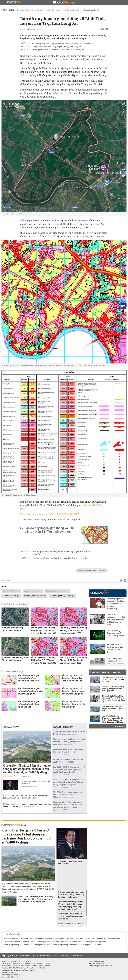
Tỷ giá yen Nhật (114, 938)
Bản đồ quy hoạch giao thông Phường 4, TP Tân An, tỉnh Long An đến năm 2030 (73, 631)
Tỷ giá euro (90, 938)
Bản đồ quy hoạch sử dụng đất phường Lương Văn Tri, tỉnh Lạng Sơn (73, 691)
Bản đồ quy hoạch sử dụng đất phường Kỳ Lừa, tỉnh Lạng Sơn (74, 704)
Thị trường (25, 956)
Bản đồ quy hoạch (92, 10)
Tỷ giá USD (101, 938)
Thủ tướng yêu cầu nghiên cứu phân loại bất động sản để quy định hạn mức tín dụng (69, 742)
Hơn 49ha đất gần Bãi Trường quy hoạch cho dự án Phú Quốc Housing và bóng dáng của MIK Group (113, 719)
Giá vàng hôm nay (11, 938)
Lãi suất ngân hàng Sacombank (17, 945)
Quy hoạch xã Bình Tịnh (11, 596)
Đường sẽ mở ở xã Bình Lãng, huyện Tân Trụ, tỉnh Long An (56, 47)
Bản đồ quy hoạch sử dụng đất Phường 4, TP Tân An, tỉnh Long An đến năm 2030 (43, 631)
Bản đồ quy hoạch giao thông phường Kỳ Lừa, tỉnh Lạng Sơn (29, 704)
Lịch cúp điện (28, 942)
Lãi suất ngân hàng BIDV (41, 945)
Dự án (35, 956)
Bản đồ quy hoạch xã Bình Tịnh (35, 596)
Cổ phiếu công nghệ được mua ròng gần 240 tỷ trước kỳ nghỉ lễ (115, 633)
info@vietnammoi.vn (13, 975)
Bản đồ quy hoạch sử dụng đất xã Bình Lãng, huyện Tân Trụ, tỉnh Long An (62, 553)
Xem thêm (120, 726)
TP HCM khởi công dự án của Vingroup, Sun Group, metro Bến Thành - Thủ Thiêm (68, 795)
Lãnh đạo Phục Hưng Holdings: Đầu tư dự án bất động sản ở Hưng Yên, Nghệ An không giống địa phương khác (69, 782)
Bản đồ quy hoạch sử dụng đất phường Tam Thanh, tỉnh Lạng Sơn (72, 678)
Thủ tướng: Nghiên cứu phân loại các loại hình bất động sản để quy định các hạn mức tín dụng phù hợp (116, 604)
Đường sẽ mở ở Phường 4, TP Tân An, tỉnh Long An (15, 659)
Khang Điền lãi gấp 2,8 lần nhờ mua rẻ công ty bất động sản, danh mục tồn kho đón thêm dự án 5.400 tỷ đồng (27, 769)
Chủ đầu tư (7, 776)
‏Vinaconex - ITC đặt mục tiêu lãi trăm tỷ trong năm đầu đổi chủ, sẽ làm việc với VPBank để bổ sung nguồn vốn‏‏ (36, 899)
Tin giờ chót (11, 727)
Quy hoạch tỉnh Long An (11, 591)
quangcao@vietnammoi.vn (103, 966)
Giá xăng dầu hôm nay (43, 938)
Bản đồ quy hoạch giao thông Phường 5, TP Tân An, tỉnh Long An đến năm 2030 (73, 660)
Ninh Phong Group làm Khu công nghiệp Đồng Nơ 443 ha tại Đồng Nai (71, 916)
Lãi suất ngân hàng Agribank (95, 942)
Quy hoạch (9, 10)
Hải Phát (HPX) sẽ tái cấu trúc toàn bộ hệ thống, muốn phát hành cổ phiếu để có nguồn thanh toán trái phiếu (69, 770)
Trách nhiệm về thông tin (10, 977)
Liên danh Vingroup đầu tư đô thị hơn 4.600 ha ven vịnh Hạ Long (113, 679)
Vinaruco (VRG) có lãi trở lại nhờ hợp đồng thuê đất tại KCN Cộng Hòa (113, 689)
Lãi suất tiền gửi (75, 942)
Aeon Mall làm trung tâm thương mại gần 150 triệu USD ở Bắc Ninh (115, 648)
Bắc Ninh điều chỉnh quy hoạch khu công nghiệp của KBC (113, 709)
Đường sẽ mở (30, 10)
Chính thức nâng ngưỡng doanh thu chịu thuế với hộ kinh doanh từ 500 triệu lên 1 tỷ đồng (116, 620)
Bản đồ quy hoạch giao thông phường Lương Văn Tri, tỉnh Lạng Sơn (30, 691)
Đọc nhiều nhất (63, 727)
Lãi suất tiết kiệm (60, 942)
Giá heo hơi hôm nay (75, 938)
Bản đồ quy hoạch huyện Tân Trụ (57, 591)
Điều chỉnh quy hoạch (74, 10)
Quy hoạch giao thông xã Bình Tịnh (62, 596)
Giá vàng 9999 (27, 938)
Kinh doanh (77, 956)
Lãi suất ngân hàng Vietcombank (93, 945)
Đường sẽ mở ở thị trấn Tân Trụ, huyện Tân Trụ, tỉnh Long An (60, 558)
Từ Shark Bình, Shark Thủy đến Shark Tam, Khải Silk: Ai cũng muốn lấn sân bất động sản (113, 699)
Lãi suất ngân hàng (43, 942)
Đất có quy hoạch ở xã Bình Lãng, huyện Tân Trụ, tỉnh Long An (58, 50)
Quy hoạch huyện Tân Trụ (33, 591)
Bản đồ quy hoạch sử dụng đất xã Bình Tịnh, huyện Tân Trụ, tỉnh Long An (62, 43)
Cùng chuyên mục (13, 671)
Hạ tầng (20, 10)
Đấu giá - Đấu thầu (61, 956)
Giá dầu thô (59, 938)
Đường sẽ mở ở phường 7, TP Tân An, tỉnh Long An (15, 629)
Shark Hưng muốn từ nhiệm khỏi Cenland (36, 782)
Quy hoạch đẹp (58, 10)
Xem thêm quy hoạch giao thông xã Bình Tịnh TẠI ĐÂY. (50, 514)
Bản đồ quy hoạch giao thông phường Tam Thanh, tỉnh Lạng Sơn (29, 678)
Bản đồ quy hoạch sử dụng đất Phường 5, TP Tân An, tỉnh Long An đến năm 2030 (43, 660)
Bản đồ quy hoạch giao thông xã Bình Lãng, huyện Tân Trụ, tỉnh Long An (49, 530)
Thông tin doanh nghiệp (106, 672)
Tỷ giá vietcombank (12, 942)
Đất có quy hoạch (44, 10)
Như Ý (23, 29)
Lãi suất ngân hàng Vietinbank (65, 945)
